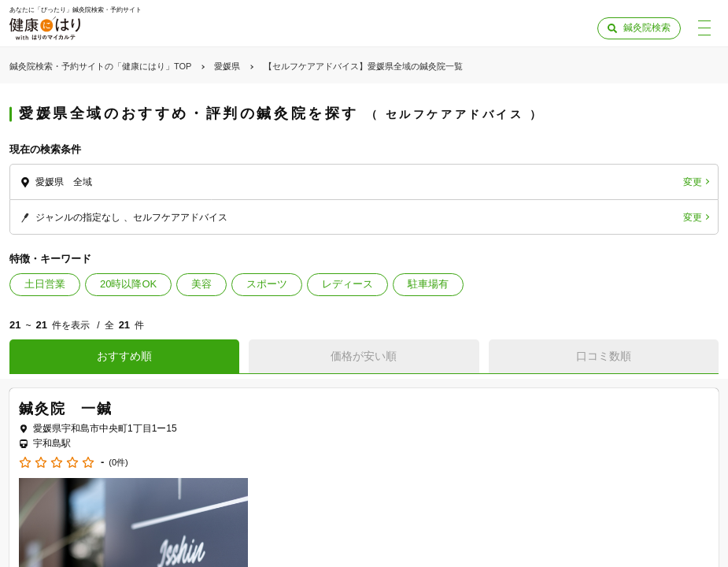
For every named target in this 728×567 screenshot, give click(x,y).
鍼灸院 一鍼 (66, 409)
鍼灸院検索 (647, 28)
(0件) (118, 463)
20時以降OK (128, 284)
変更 (693, 182)
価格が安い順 (364, 356)
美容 (201, 284)
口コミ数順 (604, 356)
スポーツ (267, 284)
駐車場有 (428, 284)
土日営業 (45, 284)
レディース (347, 284)
